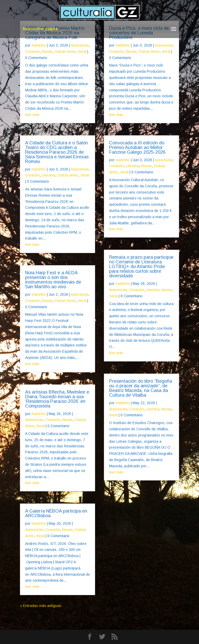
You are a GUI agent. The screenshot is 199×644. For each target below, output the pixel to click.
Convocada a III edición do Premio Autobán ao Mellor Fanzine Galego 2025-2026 (137, 147)
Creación (33, 51)
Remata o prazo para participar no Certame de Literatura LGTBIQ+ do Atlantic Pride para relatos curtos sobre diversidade (141, 267)
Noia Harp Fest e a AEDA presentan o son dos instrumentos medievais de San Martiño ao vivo (53, 280)
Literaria (49, 175)
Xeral (82, 51)
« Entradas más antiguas (41, 606)
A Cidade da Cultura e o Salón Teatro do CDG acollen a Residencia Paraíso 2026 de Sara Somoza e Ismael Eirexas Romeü (57, 152)
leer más (32, 115)
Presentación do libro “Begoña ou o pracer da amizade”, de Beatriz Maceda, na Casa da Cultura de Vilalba (141, 388)
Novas (47, 51)
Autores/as (80, 45)
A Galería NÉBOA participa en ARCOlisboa (56, 513)
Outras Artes (65, 51)
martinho (39, 45)
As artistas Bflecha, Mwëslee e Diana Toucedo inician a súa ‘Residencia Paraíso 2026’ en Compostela (57, 399)
